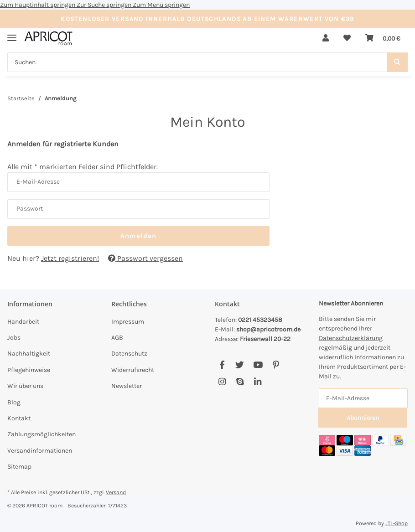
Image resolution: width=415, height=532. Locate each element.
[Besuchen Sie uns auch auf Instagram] (222, 382)
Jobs (14, 338)
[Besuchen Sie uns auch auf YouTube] (258, 365)
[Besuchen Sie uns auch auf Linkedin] (258, 382)
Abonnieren (363, 418)
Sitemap (19, 467)
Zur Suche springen (105, 5)
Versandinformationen (40, 451)
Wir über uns (25, 386)
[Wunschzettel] (347, 38)
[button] (326, 38)
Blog (14, 402)
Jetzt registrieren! (70, 258)
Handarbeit (23, 322)
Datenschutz (129, 354)
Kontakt (19, 418)
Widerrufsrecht (133, 370)
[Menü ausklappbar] (12, 34)
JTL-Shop (397, 523)
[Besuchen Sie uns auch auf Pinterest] (276, 365)
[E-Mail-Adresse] (363, 398)
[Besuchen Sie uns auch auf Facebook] (222, 365)
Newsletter (127, 386)
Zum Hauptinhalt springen (38, 5)
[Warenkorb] (383, 38)
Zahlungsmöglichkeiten (41, 434)
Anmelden (138, 236)
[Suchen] (197, 62)
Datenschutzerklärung (351, 338)
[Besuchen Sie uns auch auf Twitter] (240, 365)
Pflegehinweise (29, 370)
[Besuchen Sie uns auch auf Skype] (240, 382)
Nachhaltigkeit (29, 354)
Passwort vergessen (145, 258)
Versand (116, 492)
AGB (117, 338)
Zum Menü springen (161, 5)
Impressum (128, 322)
